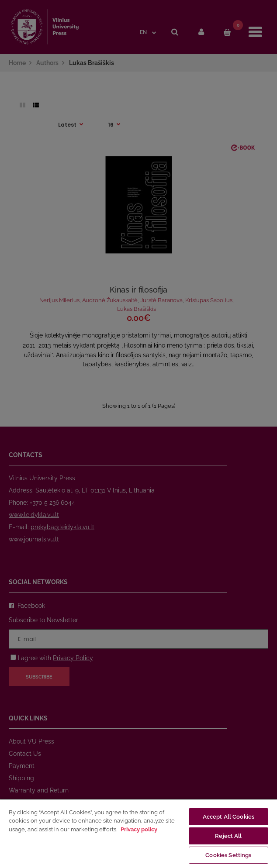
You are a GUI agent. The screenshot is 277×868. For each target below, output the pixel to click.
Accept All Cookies (229, 817)
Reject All (228, 836)
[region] (138, 833)
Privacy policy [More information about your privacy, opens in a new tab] (139, 829)
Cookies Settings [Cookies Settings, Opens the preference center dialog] (228, 855)
